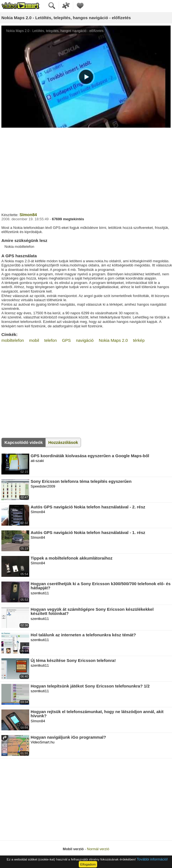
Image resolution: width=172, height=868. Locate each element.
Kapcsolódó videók (24, 442)
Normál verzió (98, 849)
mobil (34, 340)
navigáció (85, 340)
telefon (51, 340)
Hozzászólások (63, 442)
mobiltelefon (13, 340)
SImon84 (28, 215)
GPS (67, 340)
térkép (139, 340)
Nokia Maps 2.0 (113, 340)
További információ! (152, 859)
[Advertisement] (86, 169)
